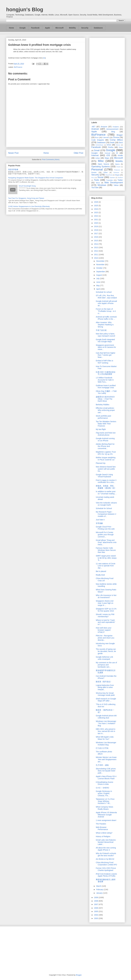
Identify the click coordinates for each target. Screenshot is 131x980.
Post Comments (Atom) (51, 159)
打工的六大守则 (102, 748)
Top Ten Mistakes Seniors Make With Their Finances (106, 424)
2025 (96, 206)
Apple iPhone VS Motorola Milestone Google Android (106, 815)
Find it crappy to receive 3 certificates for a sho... (106, 481)
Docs (121, 143)
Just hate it (100, 520)
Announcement (112, 129)
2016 (96, 237)
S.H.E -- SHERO (102, 788)
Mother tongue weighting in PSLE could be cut (106, 459)
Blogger (120, 135)
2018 (96, 230)
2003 (96, 918)
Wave (98, 183)
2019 (96, 226)
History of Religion (103, 836)
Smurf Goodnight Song (27, 186)
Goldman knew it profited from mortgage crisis (106, 387)
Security (85, 28)
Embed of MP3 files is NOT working (104, 362)
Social (100, 177)
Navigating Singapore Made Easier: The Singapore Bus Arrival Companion (36, 178)
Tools (97, 180)
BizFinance (18, 67)
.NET (93, 127)
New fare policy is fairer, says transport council (105, 335)
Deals (112, 143)
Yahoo (116, 185)
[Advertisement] (107, 77)
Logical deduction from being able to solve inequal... (105, 687)
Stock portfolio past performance (103, 417)
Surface (120, 177)
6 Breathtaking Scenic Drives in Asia (105, 783)
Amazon (104, 127)
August (99, 275)
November (101, 265)
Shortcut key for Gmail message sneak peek (105, 694)
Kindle (120, 155)
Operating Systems (101, 167)
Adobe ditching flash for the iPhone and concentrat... (105, 446)
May (98, 286)
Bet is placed (101, 571)
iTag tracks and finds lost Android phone (106, 434)
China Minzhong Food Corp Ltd (105, 579)
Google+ (95, 153)
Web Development (114, 183)
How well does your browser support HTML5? (104, 630)
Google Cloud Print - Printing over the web (105, 528)
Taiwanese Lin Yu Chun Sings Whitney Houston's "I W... (105, 801)
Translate (110, 180)
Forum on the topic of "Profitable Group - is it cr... (106, 311)
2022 (96, 216)
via (44, 58)
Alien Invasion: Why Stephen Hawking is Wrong (105, 325)
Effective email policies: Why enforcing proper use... (105, 410)
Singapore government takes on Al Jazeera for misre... (106, 347)
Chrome (116, 137)
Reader (94, 172)
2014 (96, 244)
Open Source (103, 164)
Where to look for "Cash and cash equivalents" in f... (106, 622)
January (100, 893)
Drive (109, 145)
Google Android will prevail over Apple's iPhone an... (106, 303)
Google (23, 28)
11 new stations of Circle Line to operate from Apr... (106, 566)
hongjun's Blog (25, 9)
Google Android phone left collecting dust (106, 717)
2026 (96, 202)
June (98, 282)
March (99, 886)
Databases (98, 28)
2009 (96, 897)
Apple (48, 28)
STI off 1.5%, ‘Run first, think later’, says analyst (106, 297)
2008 (96, 901)
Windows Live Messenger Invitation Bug (106, 744)
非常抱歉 (99, 523)
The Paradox (101, 824)
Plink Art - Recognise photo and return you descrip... (105, 638)
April (98, 289)
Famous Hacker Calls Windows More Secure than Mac (106, 550)
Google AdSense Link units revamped (104, 658)
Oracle (118, 167)
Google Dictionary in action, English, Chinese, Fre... (104, 793)
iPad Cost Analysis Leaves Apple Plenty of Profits (106, 875)
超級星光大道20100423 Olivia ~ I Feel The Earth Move (105, 399)
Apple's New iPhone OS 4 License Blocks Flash (106, 777)
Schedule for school (104, 292)
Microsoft (59, 28)
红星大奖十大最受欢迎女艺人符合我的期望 (106, 373)
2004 (96, 915)
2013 (96, 247)
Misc (101, 161)
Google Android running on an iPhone (105, 440)
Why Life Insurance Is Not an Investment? (106, 596)
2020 (96, 223)
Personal (97, 169)
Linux (98, 158)
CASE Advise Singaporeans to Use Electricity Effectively (29, 206)
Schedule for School (104, 508)
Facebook (35, 28)
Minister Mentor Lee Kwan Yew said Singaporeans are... (106, 759)
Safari (105, 172)
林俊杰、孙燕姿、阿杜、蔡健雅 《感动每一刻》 (106, 487)
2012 (96, 251)
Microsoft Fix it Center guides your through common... (105, 535)
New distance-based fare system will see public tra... (106, 469)
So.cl (93, 177)
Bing (113, 132)
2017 (96, 233)
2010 (96, 258)
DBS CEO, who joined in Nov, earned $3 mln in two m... (106, 731)
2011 (96, 255)
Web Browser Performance (102, 828)
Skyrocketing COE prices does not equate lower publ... (106, 771)
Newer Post (13, 153)
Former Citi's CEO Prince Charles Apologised (106, 869)
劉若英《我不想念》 (104, 682)
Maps (107, 158)
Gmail (97, 150)
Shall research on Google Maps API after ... (106, 700)
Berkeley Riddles (103, 405)
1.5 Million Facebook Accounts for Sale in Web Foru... (105, 380)
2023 (96, 212)
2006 (96, 908)
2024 (96, 209)
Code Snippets (98, 140)
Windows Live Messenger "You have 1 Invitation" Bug (106, 723)
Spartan (112, 177)
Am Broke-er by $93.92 (105, 859)
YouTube (95, 187)
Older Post (78, 153)
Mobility (72, 28)
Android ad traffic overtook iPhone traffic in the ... (106, 318)
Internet (95, 155)
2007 (96, 904)
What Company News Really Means (104, 808)
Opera (117, 164)
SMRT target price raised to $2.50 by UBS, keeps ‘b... (106, 558)
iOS (108, 155)
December (101, 261)
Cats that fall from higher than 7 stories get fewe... (106, 355)
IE (117, 153)
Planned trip (101, 463)
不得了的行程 (101, 330)
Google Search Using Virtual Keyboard (104, 476)
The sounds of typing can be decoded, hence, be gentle (106, 651)
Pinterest (117, 170)
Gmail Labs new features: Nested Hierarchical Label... (106, 842)
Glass (121, 147)
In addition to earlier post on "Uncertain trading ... (106, 493)
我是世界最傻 (13, 169)
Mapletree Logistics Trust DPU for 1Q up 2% (106, 453)
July (98, 278)
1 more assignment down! (106, 820)
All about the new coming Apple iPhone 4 (106, 849)
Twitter (120, 180)
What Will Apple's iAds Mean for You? (105, 738)
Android (95, 129)
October (100, 268)
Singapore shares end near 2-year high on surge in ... (105, 603)
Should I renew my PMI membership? (105, 615)
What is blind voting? (104, 833)
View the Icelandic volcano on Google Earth (106, 504)
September (101, 272)
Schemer (116, 172)
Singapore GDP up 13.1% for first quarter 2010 (106, 610)
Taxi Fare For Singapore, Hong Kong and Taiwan (26, 198)
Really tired (100, 575)
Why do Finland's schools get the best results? (106, 854)
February (100, 890)
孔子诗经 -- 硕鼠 (102, 765)
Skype (117, 175)
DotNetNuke (99, 145)
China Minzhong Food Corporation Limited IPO (106, 864)
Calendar (106, 138)
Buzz (97, 138)
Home (11, 28)
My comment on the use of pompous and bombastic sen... (106, 665)
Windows (102, 185)
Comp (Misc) (116, 140)
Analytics (116, 127)
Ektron (118, 145)
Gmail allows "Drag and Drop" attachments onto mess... (106, 542)
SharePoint (109, 175)
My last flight (101, 429)
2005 (96, 911)
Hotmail (107, 153)
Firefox (111, 147)
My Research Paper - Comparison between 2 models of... (106, 514)
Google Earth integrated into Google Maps (105, 341)
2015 (96, 241)
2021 (96, 220)
